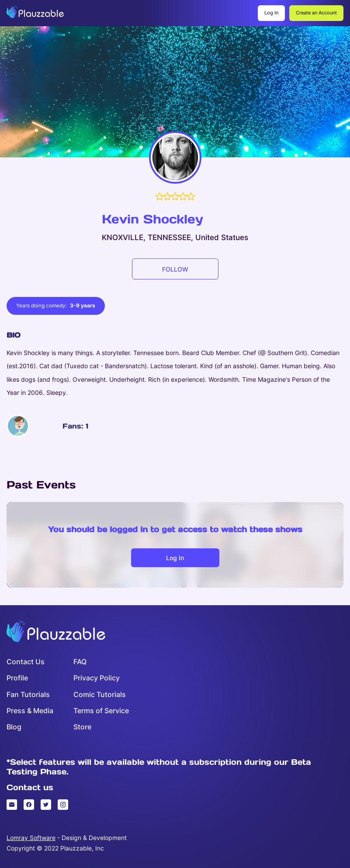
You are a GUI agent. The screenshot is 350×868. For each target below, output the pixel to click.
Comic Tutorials (100, 695)
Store (82, 727)
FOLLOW (175, 269)
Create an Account (316, 13)
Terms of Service (101, 711)
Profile (17, 678)
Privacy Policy (97, 678)
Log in (175, 558)
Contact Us (26, 662)
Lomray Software (31, 838)
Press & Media (30, 711)
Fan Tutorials (28, 695)
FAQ (80, 662)
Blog (14, 727)
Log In (271, 13)
